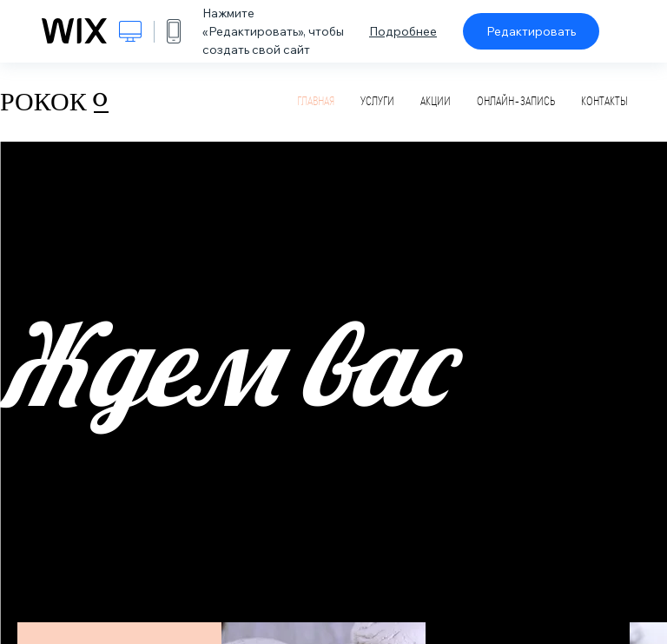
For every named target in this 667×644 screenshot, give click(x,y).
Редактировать (531, 31)
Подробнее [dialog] (403, 31)
